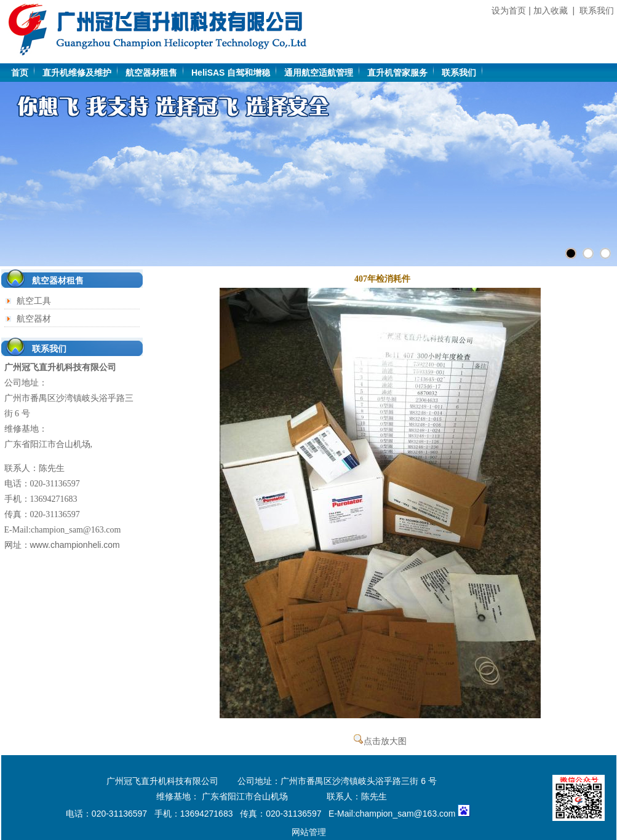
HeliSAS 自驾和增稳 (231, 73)
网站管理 (309, 832)
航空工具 (34, 301)
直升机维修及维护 (77, 73)
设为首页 (509, 10)
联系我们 (597, 10)
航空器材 (34, 319)
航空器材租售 (151, 73)
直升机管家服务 (397, 73)
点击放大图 (380, 741)
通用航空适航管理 (319, 73)
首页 (20, 73)
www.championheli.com (75, 545)
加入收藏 (551, 10)
